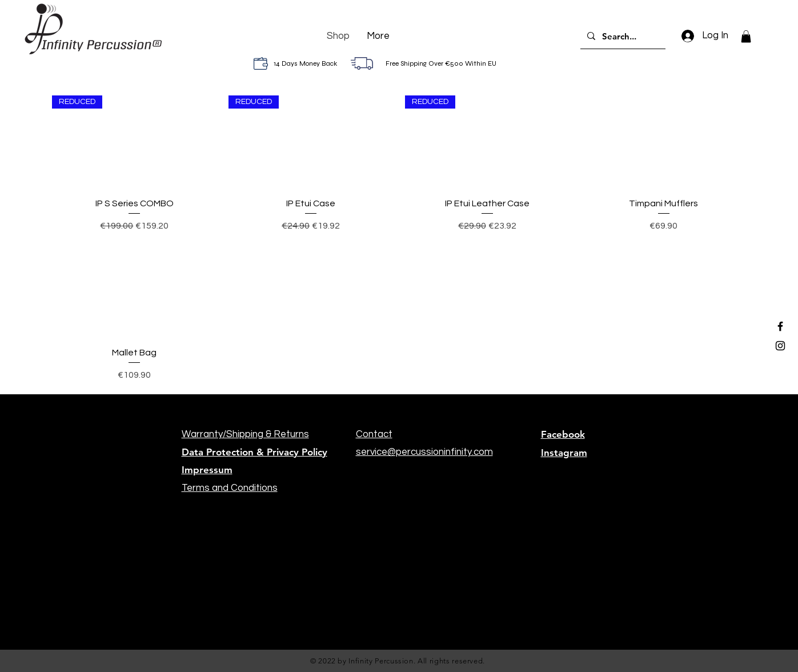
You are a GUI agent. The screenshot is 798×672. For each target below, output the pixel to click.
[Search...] (622, 36)
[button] (746, 37)
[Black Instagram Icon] (780, 346)
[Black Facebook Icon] (780, 326)
